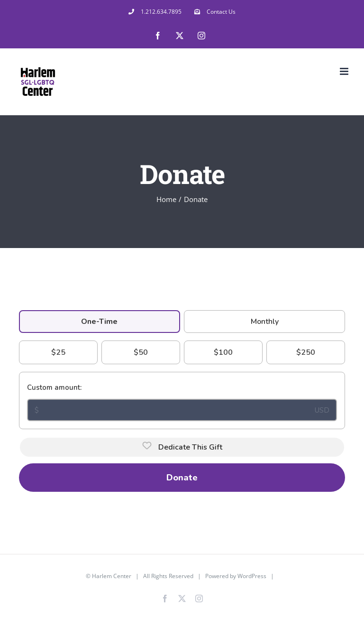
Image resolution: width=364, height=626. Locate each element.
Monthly (265, 322)
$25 (58, 352)
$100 (223, 352)
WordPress (252, 576)
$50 (141, 352)
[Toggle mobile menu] (345, 71)
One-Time (99, 322)
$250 (306, 352)
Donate (182, 478)
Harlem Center (112, 576)
